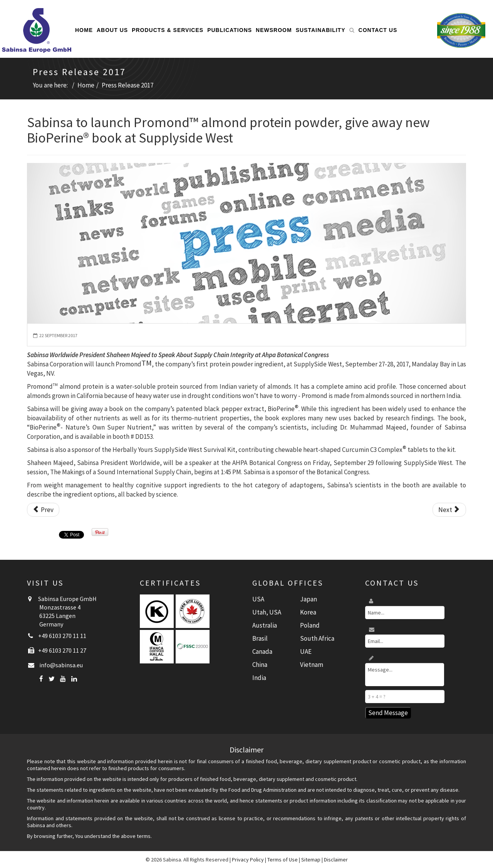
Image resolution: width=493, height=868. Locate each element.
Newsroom (274, 30)
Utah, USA (267, 612)
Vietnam (312, 665)
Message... (405, 675)
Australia (265, 625)
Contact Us (378, 30)
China (260, 665)
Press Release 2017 (127, 85)
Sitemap (311, 860)
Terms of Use (283, 860)
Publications (230, 30)
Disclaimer (336, 860)
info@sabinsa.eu (61, 665)
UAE (306, 651)
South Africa (317, 638)
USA (258, 599)
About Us (112, 30)
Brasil (260, 638)
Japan (309, 599)
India (259, 678)
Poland (310, 625)
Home (84, 30)
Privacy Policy (248, 860)
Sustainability (321, 30)
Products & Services (168, 30)
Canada (262, 651)
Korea (308, 612)
